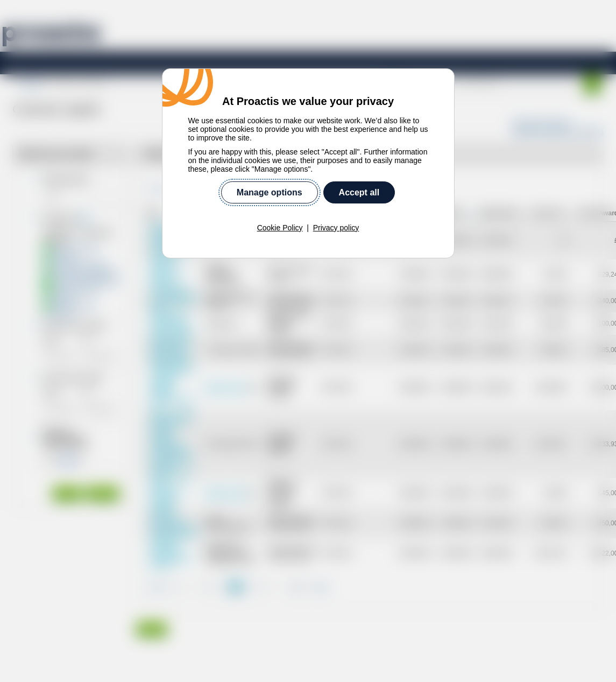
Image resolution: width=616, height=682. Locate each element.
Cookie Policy (280, 228)
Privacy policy (336, 228)
